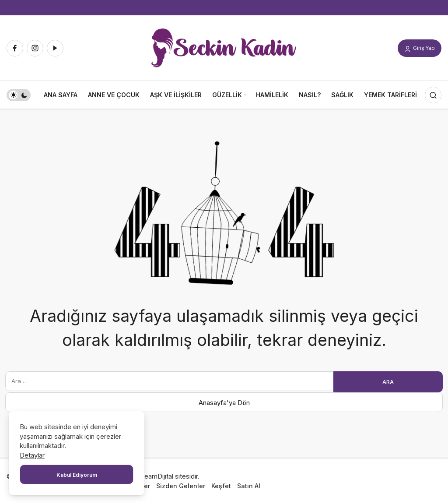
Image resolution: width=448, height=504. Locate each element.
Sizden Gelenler (181, 486)
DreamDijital (155, 476)
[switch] (19, 95)
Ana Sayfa (61, 95)
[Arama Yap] (433, 95)
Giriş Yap (420, 49)
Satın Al (249, 486)
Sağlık (342, 95)
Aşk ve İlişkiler (176, 95)
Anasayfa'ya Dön (224, 403)
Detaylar (32, 455)
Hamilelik (272, 95)
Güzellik (227, 95)
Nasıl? (310, 95)
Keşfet (221, 486)
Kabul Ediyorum (77, 475)
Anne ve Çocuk (114, 95)
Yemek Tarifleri (390, 95)
